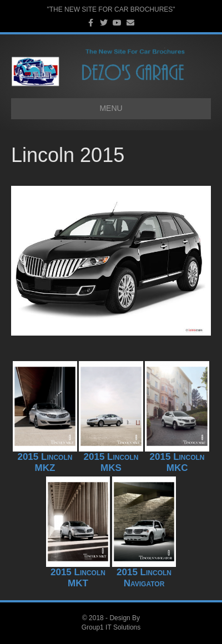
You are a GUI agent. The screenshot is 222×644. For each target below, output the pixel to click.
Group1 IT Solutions (111, 627)
